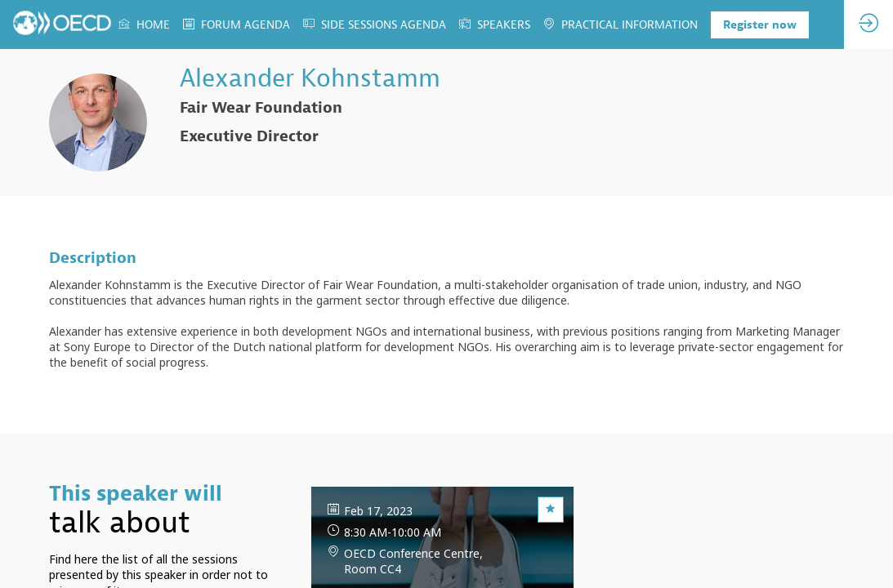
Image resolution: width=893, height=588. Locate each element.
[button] (760, 25)
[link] (144, 24)
